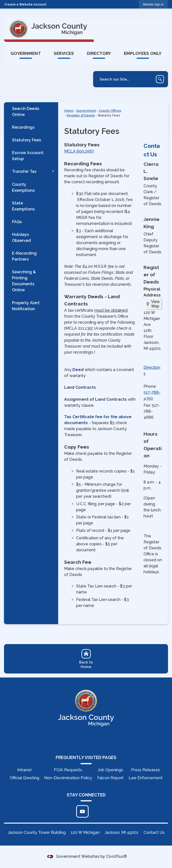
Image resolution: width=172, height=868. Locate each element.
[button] (160, 79)
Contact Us (154, 832)
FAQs (17, 222)
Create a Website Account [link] (25, 4)
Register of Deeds (81, 115)
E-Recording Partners (24, 256)
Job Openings (110, 770)
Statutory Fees (26, 140)
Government (86, 111)
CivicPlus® (117, 856)
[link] (153, 4)
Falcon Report (110, 778)
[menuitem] (26, 53)
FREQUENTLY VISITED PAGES (86, 757)
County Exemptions (23, 187)
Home (69, 111)
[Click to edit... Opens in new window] (82, 811)
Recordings (23, 127)
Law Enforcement (146, 778)
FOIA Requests (68, 770)
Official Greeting (24, 778)
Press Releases (146, 770)
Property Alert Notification (26, 306)
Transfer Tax (24, 171)
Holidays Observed (21, 238)
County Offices (110, 111)
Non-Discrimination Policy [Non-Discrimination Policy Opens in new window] (68, 778)
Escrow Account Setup (28, 156)
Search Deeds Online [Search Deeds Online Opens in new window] (26, 112)
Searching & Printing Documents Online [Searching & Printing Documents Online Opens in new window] (24, 281)
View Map (155, 304)
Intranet (24, 770)
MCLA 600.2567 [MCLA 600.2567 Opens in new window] (79, 151)
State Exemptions (23, 206)
